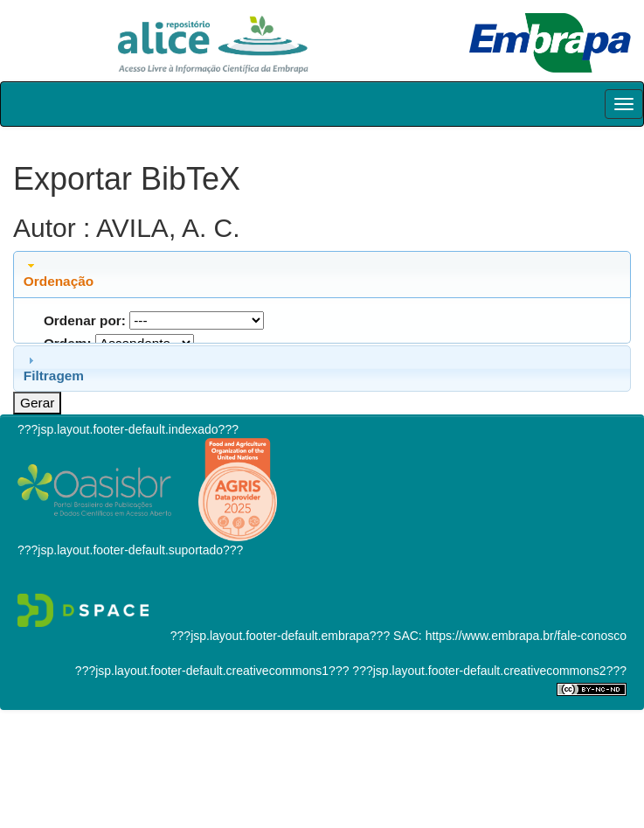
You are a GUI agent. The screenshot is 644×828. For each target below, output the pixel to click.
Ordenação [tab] (59, 274)
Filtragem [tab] (54, 368)
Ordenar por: (85, 320)
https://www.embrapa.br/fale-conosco (526, 636)
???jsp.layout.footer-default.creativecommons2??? (488, 671)
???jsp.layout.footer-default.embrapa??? (280, 636)
